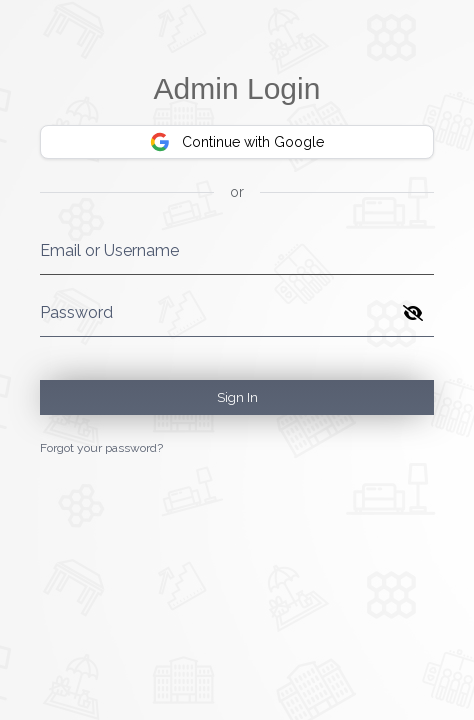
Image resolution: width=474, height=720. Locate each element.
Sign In (237, 397)
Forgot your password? (101, 448)
